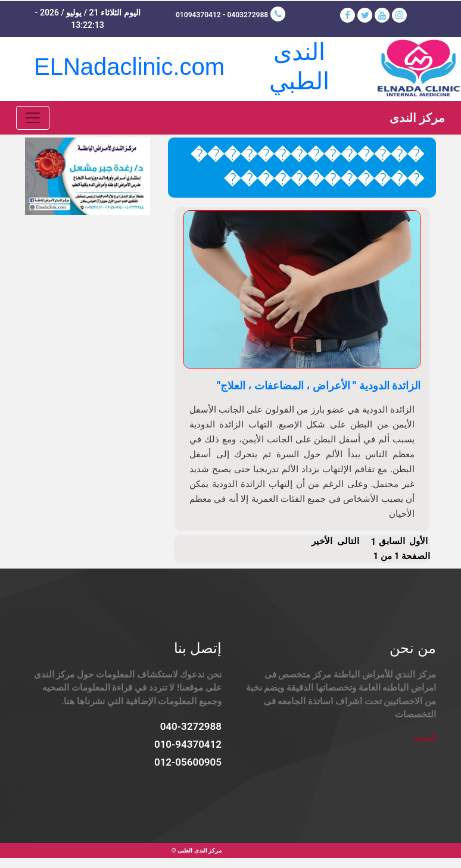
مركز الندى (417, 118)
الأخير (322, 541)
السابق (392, 541)
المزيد (425, 738)
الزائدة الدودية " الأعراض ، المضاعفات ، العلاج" (319, 385)
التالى (348, 541)
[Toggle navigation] (33, 118)
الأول (419, 541)
